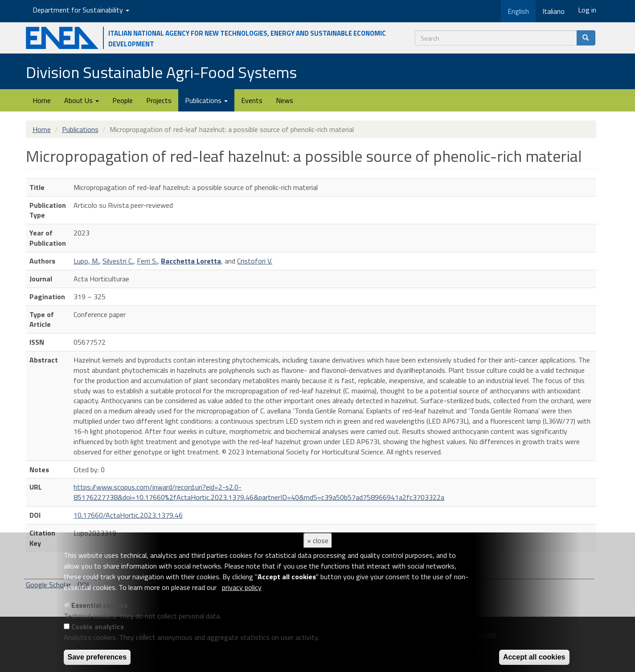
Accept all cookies (534, 657)
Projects (159, 100)
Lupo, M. (86, 261)
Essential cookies (99, 605)
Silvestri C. (118, 261)
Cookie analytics (98, 627)
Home (42, 100)
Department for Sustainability (81, 10)
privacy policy (242, 587)
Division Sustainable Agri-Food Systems (161, 72)
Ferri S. (147, 261)
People (123, 100)
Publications (206, 100)
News (285, 100)
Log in (587, 10)
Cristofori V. (255, 261)
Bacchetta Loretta (191, 261)
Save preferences (97, 657)
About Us (82, 100)
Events (252, 100)
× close (318, 540)
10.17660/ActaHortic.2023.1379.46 (128, 515)
